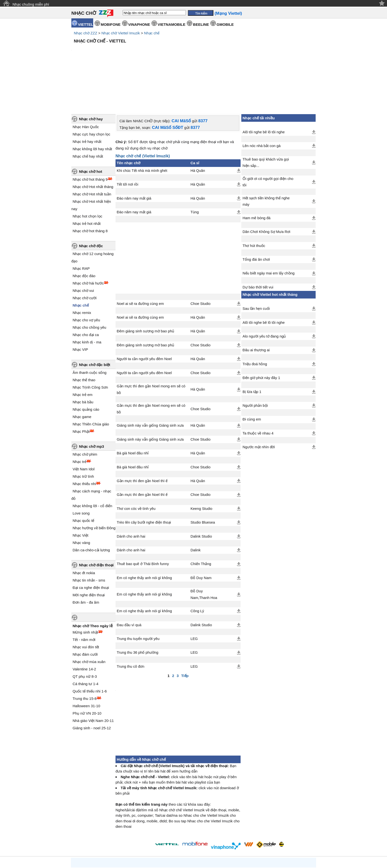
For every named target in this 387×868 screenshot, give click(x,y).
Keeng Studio (201, 467)
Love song (81, 471)
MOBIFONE (111, 24)
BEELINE (201, 24)
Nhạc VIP (80, 308)
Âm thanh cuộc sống (90, 331)
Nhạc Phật (81, 390)
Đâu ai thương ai (256, 308)
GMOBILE (225, 24)
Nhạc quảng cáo (86, 368)
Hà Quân (198, 129)
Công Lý (197, 569)
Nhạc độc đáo (84, 234)
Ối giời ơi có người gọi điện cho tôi (268, 140)
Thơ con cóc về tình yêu (136, 467)
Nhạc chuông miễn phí (31, 4)
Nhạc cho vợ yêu (86, 278)
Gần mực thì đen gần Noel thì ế (142, 439)
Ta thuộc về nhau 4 (258, 392)
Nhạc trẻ (79, 420)
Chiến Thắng (201, 522)
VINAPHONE (139, 24)
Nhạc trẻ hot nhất (87, 182)
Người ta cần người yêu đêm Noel (144, 317)
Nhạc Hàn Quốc (86, 85)
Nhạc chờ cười (85, 256)
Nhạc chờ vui (83, 249)
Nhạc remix (82, 271)
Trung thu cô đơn (130, 625)
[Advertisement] (193, 59)
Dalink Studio (201, 495)
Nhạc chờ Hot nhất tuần (92, 152)
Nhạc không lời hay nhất (92, 107)
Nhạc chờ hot (91, 130)
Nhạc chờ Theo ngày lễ (93, 584)
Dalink (196, 508)
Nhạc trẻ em (83, 353)
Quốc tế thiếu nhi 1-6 (90, 649)
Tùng (195, 170)
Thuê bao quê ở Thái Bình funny (143, 522)
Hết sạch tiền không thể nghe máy (266, 160)
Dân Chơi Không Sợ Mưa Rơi (266, 190)
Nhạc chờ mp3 (91, 405)
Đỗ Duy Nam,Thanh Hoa (204, 553)
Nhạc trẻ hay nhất (87, 100)
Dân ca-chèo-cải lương (91, 508)
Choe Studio (201, 262)
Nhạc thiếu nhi (84, 442)
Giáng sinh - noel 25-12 (92, 686)
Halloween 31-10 (86, 664)
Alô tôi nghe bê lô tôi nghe (264, 90)
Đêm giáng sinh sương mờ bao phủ (145, 289)
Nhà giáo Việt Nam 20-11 (93, 679)
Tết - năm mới (84, 598)
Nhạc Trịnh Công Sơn (90, 346)
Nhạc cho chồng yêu (89, 286)
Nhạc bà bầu (83, 360)
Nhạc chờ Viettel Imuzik (121, 33)
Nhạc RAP (81, 227)
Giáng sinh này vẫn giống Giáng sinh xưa (150, 384)
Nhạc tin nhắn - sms (89, 538)
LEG (194, 597)
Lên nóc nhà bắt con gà (262, 104)
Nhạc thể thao (84, 338)
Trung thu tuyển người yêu (138, 597)
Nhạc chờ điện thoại (96, 523)
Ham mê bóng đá (257, 176)
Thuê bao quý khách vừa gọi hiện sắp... (266, 121)
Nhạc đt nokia (84, 531)
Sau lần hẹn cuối (256, 267)
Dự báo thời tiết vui (258, 245)
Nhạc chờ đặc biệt (95, 323)
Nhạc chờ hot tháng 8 (90, 189)
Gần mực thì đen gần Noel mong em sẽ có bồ (151, 348)
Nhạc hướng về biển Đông (94, 486)
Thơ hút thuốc (254, 204)
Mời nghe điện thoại (89, 553)
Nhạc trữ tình (83, 435)
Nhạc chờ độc (91, 204)
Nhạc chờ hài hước (88, 241)
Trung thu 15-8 (85, 657)
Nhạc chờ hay (91, 77)
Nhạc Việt (80, 494)
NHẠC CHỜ (84, 13)
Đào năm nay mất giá (134, 157)
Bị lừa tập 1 (252, 350)
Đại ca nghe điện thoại (91, 546)
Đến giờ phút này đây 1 (261, 336)
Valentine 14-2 (84, 627)
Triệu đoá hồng (255, 322)
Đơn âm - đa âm (86, 561)
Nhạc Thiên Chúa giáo (91, 382)
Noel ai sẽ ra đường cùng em (140, 262)
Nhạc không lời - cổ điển (92, 464)
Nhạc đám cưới (85, 613)
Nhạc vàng (81, 501)
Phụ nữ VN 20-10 (87, 671)
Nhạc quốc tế (83, 479)
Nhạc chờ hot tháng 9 (90, 138)
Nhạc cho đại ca (86, 293)
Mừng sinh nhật (85, 590)
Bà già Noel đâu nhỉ (133, 411)
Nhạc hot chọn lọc (87, 174)
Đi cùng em (252, 378)
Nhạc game (82, 375)
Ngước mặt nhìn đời (259, 405)
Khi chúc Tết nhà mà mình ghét (142, 129)
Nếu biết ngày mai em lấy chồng (269, 231)
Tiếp (185, 634)
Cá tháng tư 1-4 (85, 642)
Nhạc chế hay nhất (88, 115)
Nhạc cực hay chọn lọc (91, 92)
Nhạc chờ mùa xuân (89, 620)
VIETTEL (86, 24)
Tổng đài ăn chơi (256, 218)
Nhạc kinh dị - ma (87, 300)
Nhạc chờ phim (85, 413)
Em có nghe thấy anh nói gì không (144, 536)
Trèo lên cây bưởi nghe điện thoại (144, 481)
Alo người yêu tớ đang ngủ (264, 295)
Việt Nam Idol (84, 427)
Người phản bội (255, 364)
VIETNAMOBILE (172, 24)
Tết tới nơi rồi (128, 143)
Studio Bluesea (203, 481)
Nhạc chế (152, 33)
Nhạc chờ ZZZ (85, 33)
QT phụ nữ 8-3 (85, 635)
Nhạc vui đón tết (86, 605)
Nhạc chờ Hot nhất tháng (93, 145)
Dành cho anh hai (131, 495)
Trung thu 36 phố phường (137, 611)
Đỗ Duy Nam (201, 536)
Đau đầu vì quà (129, 583)
